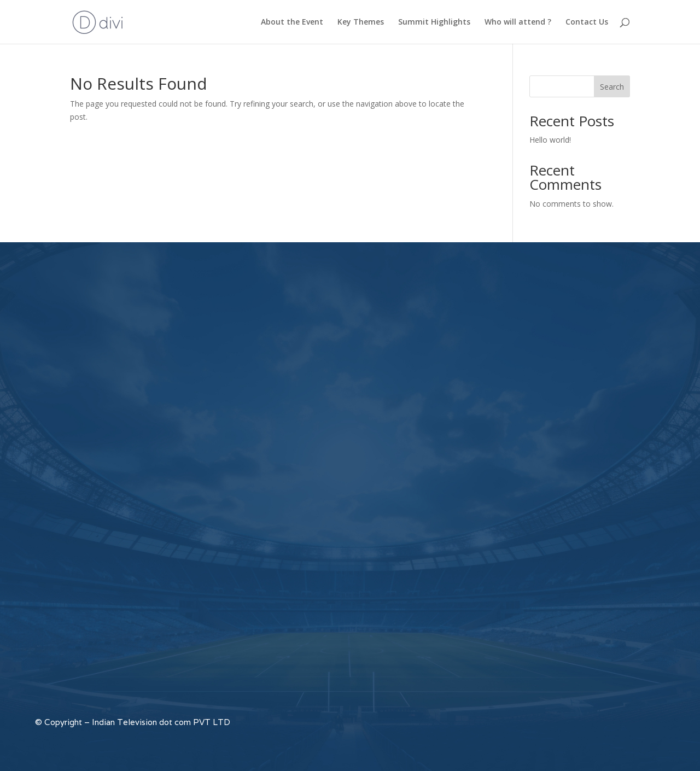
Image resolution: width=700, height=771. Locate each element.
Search (612, 87)
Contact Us (587, 22)
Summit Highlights (434, 22)
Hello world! (550, 140)
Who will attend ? (518, 22)
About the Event (292, 22)
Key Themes (361, 22)
